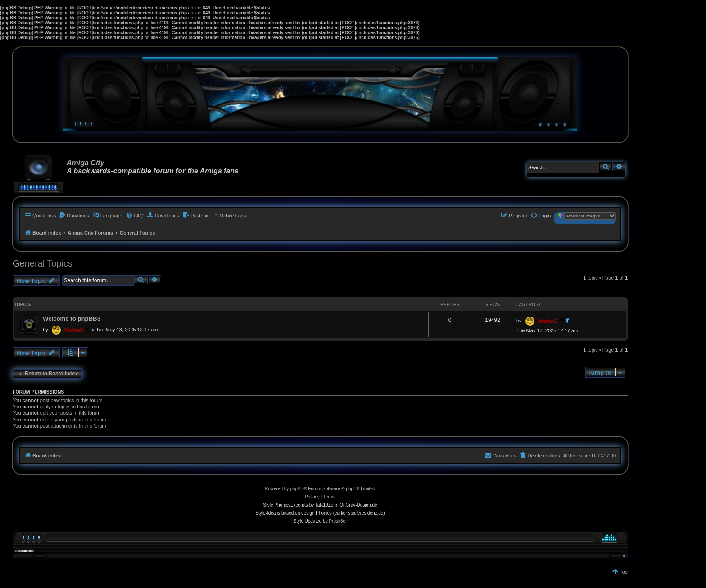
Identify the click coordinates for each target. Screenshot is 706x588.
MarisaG (74, 330)
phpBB (297, 489)
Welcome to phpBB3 (72, 319)
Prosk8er (338, 521)
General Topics (43, 263)
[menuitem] (74, 216)
